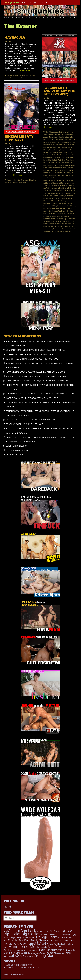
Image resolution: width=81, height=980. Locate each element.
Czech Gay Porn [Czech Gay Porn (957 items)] (19, 940)
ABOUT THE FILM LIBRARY (19, 965)
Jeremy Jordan (69, 183)
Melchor (56, 203)
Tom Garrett (52, 226)
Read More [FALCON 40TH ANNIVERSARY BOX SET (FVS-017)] (48, 127)
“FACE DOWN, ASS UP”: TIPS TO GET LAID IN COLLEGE (32, 398)
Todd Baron (60, 224)
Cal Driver (47, 147)
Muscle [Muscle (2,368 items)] (9, 950)
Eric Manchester (57, 173)
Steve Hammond (56, 221)
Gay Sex (9, 75)
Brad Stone (52, 142)
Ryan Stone (70, 214)
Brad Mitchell (68, 140)
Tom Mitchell (60, 226)
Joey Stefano (63, 188)
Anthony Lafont (69, 135)
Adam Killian (49, 132)
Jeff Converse (61, 180)
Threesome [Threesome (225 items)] (59, 953)
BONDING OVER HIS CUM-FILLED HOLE (24, 424)
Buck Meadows (64, 145)
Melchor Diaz (63, 203)
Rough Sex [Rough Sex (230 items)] (34, 950)
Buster (72, 145)
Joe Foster (47, 188)
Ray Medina (9, 78)
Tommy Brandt (70, 226)
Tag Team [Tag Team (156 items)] (36, 953)
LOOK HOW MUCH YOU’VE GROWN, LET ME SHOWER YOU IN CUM (37, 381)
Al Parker (50, 135)
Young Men (25, 78)
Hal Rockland (52, 175)
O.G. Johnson (71, 206)
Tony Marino (54, 229)
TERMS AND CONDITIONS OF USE (23, 967)
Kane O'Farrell (67, 191)
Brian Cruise (55, 145)
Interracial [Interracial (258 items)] (43, 947)
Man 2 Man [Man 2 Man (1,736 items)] (57, 947)
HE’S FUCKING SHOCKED (18, 450)
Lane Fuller (57, 198)
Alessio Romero (59, 135)
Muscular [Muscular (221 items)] (20, 950)
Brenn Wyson (60, 142)
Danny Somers (48, 165)
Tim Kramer (17, 78)
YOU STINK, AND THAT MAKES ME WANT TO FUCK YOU (32, 359)
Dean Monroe (58, 168)
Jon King (21, 180)
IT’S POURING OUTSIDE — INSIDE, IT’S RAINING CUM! (31, 420)
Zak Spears (61, 232)
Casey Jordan (64, 150)
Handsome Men (18, 75)
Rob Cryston (62, 211)
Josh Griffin (72, 188)
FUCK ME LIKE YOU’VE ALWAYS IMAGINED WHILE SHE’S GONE (36, 372)
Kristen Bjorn (28, 180)
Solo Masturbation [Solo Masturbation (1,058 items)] (52, 950)
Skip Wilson (59, 219)
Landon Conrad (48, 198)
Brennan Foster (70, 142)
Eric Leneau (47, 173)
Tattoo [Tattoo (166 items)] (42, 953)
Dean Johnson (48, 168)
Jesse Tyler (47, 186)
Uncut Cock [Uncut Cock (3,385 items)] (14, 955)
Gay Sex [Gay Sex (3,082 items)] (41, 943)
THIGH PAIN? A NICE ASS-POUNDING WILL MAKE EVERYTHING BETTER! (40, 394)
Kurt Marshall (69, 196)
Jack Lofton (61, 175)
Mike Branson (61, 206)
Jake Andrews (70, 175)
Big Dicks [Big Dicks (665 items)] (67, 931)
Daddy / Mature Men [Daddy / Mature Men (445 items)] (42, 940)
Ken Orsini (52, 193)
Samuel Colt (55, 216)
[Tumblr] (10, 907)
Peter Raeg (56, 209)
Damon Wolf (68, 163)
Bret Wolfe (47, 145)
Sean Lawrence (65, 216)
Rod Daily (70, 211)
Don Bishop (54, 170)
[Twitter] (6, 907)
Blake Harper (59, 140)
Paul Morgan (47, 209)
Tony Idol (46, 229)
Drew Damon (69, 170)
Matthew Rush (48, 203)
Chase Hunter (52, 155)
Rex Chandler (53, 211)
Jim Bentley (55, 186)
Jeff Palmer (70, 180)
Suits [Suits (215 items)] (30, 953)
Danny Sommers (59, 165)
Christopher (66, 158)
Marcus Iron (70, 201)
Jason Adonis (67, 178)
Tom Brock (68, 224)
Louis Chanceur (52, 201)
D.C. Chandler (59, 163)
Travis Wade (62, 229)
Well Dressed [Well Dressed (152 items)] (30, 956)
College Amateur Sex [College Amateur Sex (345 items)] (25, 937)
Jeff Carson (52, 180)
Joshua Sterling (57, 191)
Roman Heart (52, 214)
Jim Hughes (63, 186)
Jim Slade (71, 186)
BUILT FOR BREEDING (16, 446)
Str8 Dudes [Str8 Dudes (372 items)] (21, 953)
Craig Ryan (51, 163)
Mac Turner (62, 201)
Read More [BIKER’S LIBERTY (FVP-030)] (18, 175)
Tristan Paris (47, 232)
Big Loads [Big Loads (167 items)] (44, 935)
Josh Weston (47, 191)
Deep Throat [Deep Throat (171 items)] (59, 941)
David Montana (70, 165)
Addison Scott (58, 132)
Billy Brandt (50, 140)
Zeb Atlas (68, 232)
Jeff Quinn (47, 183)
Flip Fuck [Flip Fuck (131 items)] (17, 944)
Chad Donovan (54, 152)
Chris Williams (48, 158)
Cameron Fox (63, 147)
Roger (45, 214)
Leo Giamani (66, 198)
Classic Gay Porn (12, 180)
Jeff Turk (61, 183)
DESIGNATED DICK (15, 455)
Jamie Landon (57, 178)
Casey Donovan (54, 150)
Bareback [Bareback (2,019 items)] (28, 931)
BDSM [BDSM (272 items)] (40, 931)
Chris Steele (70, 155)
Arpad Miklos (58, 137)
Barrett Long (66, 137)
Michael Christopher (30, 75)
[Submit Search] (6, 918)
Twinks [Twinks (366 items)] (68, 953)
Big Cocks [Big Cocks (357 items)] (55, 931)
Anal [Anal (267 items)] (6, 931)
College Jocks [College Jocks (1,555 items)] (47, 937)
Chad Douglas (64, 152)
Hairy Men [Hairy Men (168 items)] (53, 944)
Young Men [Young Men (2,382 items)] (45, 956)
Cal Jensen (54, 147)
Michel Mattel (52, 206)
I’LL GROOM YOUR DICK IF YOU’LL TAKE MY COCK (30, 354)
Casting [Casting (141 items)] (11, 938)
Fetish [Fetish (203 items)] (11, 944)
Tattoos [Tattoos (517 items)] (49, 953)
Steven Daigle (67, 221)
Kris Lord (61, 196)
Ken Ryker (59, 193)
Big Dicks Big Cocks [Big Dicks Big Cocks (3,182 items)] (21, 934)
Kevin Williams (53, 196)
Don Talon (61, 170)
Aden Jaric (66, 132)
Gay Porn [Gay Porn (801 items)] (27, 944)
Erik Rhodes (66, 173)
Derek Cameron (68, 168)
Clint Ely (51, 160)
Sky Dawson (68, 219)
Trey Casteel (71, 229)
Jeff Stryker (54, 183)
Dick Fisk (46, 170)
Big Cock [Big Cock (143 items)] (46, 931)
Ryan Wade (47, 216)
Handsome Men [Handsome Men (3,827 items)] (23, 946)
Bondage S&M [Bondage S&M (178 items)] (60, 935)
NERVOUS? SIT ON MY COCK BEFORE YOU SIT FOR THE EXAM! (36, 376)
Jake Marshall (48, 178)
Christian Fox (57, 158)
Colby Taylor (66, 160)
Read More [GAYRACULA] (25, 70)
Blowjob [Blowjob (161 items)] (51, 935)
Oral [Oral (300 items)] (26, 950)
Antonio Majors (48, 137)
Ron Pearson (61, 214)
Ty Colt (54, 232)
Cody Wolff (58, 160)
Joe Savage (54, 188)
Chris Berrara (61, 155)
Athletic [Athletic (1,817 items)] (14, 931)
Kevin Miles (67, 193)
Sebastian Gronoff (49, 219)
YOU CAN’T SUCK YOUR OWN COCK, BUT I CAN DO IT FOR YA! (35, 350)
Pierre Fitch (64, 209)
